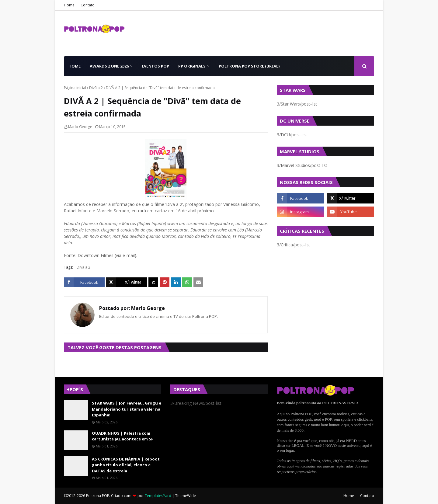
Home (69, 5)
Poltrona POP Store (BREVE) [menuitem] (249, 66)
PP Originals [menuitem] (192, 66)
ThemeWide (186, 496)
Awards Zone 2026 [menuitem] (109, 66)
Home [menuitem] (75, 66)
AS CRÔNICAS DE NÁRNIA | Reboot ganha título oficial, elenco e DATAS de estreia (126, 465)
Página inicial (75, 88)
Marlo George (80, 127)
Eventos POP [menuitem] (155, 66)
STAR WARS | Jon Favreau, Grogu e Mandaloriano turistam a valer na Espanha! (127, 409)
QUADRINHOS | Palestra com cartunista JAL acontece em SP (123, 436)
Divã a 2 (96, 88)
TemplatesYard (158, 496)
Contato (88, 5)
